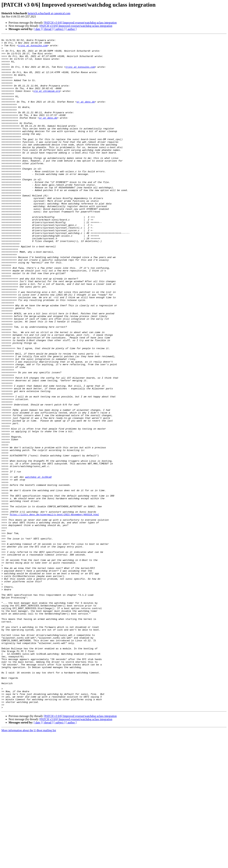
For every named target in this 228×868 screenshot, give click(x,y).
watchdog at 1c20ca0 (38, 565)
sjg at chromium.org (47, 102)
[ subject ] (59, 29)
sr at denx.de (86, 115)
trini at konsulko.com (33, 48)
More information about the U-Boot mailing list (29, 865)
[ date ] (38, 29)
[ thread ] (48, 29)
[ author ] (71, 29)
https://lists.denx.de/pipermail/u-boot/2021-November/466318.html (54, 610)
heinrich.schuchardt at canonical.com (49, 13)
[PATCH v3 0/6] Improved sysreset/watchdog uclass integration (80, 23)
